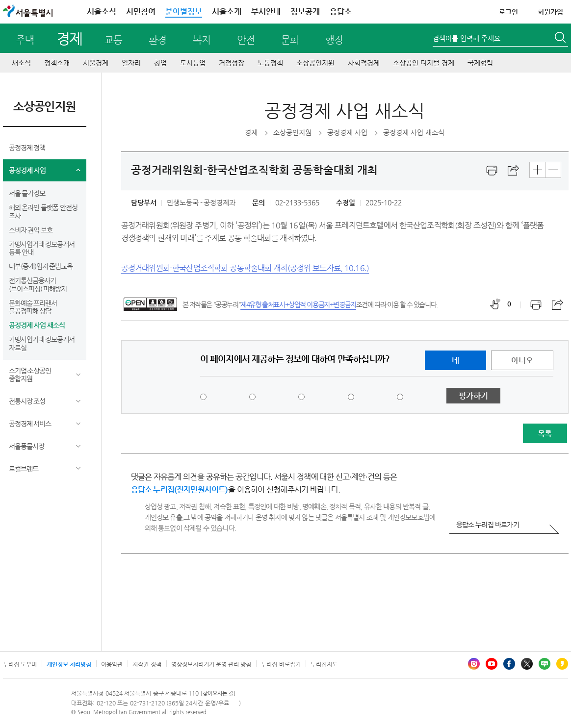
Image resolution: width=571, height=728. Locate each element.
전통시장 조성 (27, 401)
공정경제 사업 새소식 (37, 325)
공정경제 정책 (27, 148)
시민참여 (141, 12)
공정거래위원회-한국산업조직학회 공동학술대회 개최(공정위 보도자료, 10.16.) (245, 268)
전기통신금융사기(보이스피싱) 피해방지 (38, 285)
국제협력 (480, 63)
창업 (160, 63)
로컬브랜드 (24, 469)
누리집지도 (324, 664)
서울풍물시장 (26, 446)
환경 (157, 40)
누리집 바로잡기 (281, 664)
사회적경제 (364, 63)
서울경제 (96, 63)
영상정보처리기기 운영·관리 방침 (211, 664)
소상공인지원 (315, 63)
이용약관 (112, 664)
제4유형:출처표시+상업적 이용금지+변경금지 (298, 304)
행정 (334, 40)
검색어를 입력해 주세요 (467, 38)
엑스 (527, 664)
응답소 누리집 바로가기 (488, 525)
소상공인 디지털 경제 (424, 63)
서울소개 (227, 12)
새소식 (21, 63)
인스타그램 (474, 664)
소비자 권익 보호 (31, 230)
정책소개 (57, 63)
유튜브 (492, 664)
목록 (545, 434)
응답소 (341, 12)
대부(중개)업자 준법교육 (41, 266)
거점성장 (232, 63)
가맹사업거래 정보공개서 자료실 (42, 343)
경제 (69, 38)
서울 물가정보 (27, 193)
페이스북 (509, 664)
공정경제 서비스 (30, 424)
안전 (246, 40)
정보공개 (305, 12)
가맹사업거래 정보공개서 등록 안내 (42, 248)
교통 (113, 40)
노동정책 (270, 63)
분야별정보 (184, 12)
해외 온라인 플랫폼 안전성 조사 (43, 212)
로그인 (508, 12)
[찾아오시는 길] (218, 693)
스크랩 (514, 171)
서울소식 (102, 12)
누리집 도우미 (20, 664)
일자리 (131, 63)
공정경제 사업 (27, 170)
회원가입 (550, 12)
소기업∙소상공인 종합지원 (30, 375)
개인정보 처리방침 (69, 664)
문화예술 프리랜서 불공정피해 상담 (33, 307)
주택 (25, 40)
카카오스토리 (562, 664)
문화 (290, 40)
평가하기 (473, 396)
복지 (202, 40)
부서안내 (266, 12)
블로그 (545, 664)
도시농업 (193, 63)
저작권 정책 (147, 664)
